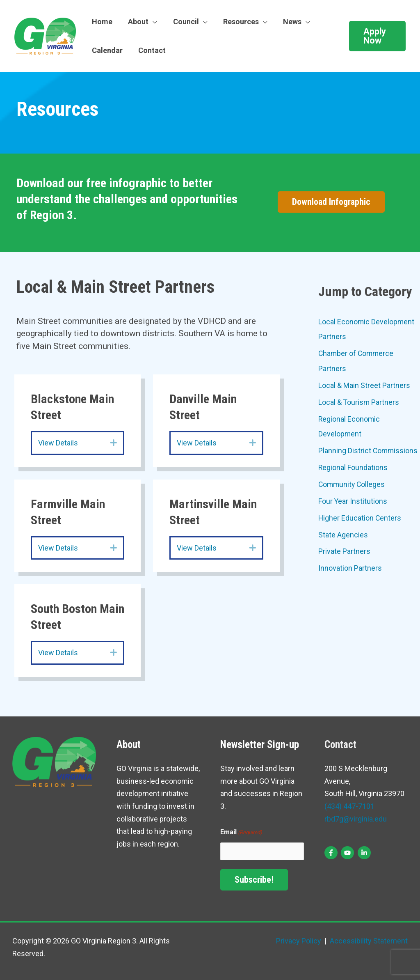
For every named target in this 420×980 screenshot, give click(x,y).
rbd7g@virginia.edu (356, 819)
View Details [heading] (58, 443)
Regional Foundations (353, 466)
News (288, 22)
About (137, 22)
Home (102, 22)
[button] (377, 36)
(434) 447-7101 (349, 806)
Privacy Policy (299, 941)
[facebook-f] (332, 853)
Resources (238, 22)
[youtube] (348, 853)
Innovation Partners (350, 566)
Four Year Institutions (353, 499)
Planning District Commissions (369, 449)
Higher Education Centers (360, 516)
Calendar (107, 50)
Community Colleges (353, 483)
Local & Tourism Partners (359, 401)
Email (241, 833)
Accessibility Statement (368, 941)
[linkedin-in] (365, 853)
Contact (151, 50)
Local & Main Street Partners (364, 384)
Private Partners (344, 549)
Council (184, 22)
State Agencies (343, 532)
